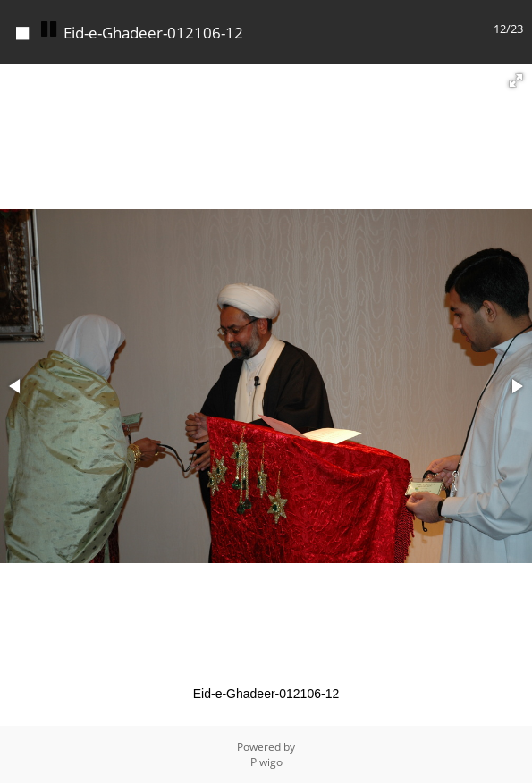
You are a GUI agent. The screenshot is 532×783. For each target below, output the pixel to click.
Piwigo (266, 762)
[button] (516, 80)
